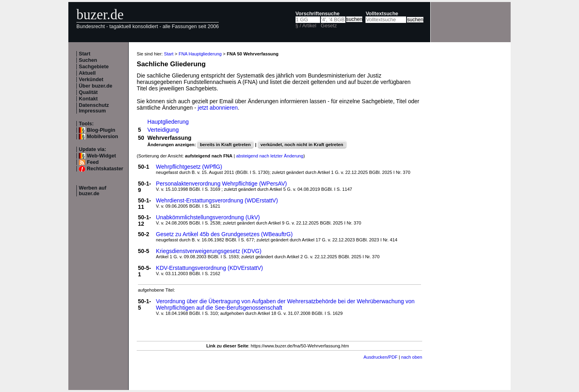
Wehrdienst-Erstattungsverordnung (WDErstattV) (217, 200)
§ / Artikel (306, 26)
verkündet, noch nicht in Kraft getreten (302, 145)
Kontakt (88, 99)
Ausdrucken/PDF (381, 357)
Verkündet (91, 80)
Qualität (88, 92)
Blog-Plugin (101, 130)
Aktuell (87, 73)
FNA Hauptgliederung (200, 54)
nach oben (412, 357)
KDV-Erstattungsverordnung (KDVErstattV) (209, 268)
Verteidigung (163, 130)
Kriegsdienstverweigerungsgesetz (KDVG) (209, 251)
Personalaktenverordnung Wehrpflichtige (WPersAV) (222, 184)
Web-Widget (101, 156)
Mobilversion (103, 137)
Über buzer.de (95, 86)
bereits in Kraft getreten (225, 145)
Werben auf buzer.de (92, 191)
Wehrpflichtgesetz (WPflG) (189, 167)
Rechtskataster (105, 169)
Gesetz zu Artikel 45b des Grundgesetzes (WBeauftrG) (224, 234)
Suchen (88, 60)
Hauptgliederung (168, 122)
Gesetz (329, 26)
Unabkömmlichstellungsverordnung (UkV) (208, 217)
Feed (93, 162)
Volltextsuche (382, 14)
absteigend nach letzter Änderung (270, 156)
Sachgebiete (94, 67)
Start (85, 54)
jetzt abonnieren (218, 108)
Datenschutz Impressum (94, 108)
